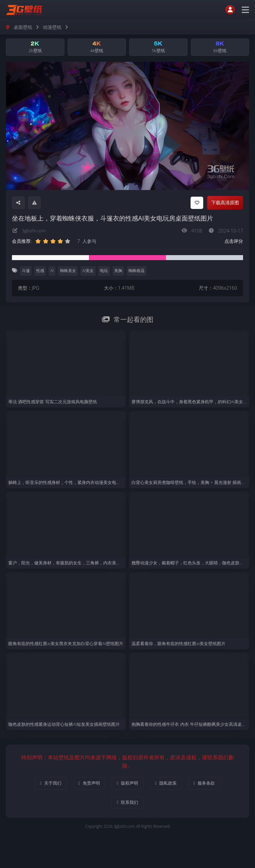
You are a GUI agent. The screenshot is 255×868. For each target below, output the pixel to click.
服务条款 (215, 784)
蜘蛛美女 (69, 272)
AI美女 (89, 272)
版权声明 (127, 784)
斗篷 (26, 272)
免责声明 (84, 784)
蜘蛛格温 (139, 272)
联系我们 (127, 804)
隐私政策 (171, 784)
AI (53, 272)
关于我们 (40, 784)
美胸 (120, 272)
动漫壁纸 (52, 27)
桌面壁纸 (23, 27)
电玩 (106, 272)
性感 (41, 272)
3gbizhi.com (35, 231)
